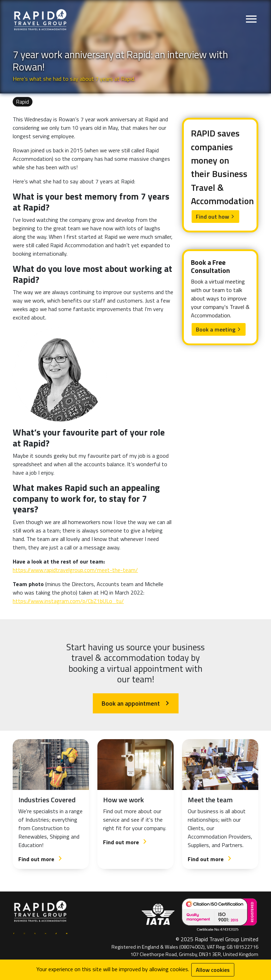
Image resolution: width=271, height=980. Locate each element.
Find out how (215, 217)
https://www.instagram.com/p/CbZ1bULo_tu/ (68, 601)
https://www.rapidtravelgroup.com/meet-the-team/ (75, 570)
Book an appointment (136, 703)
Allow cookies (213, 970)
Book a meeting (219, 329)
